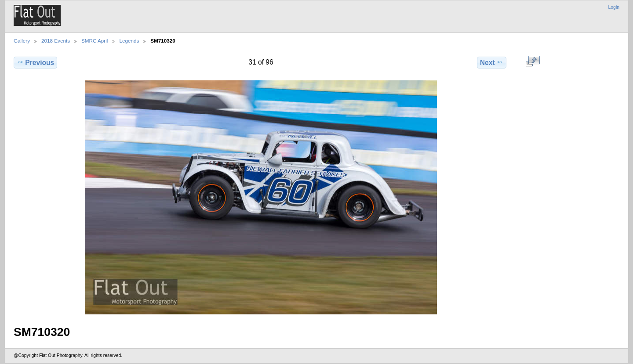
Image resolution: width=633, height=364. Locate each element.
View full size (533, 61)
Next (492, 62)
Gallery (22, 41)
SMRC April (95, 41)
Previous (35, 62)
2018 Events (56, 41)
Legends (129, 41)
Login (614, 7)
